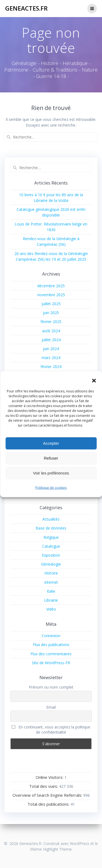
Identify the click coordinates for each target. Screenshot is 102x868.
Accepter (51, 443)
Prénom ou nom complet (51, 687)
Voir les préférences (51, 473)
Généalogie (51, 564)
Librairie (51, 600)
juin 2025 (51, 313)
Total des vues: (44, 786)
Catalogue (51, 546)
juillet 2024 (51, 340)
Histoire (51, 573)
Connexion (51, 636)
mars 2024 (51, 358)
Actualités (51, 519)
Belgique (51, 537)
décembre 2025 (51, 286)
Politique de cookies (51, 487)
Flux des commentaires (51, 654)
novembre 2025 (51, 295)
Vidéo (51, 609)
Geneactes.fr (26, 8)
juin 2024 (51, 349)
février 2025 (51, 322)
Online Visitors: (50, 777)
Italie (51, 591)
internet (51, 582)
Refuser (51, 458)
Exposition (51, 555)
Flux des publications (51, 645)
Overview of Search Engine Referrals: (48, 795)
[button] (94, 380)
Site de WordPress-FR (51, 663)
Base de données (51, 528)
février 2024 (51, 367)
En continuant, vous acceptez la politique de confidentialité (51, 730)
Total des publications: (49, 804)
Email (51, 707)
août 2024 (51, 331)
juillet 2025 (51, 304)
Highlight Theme (57, 849)
